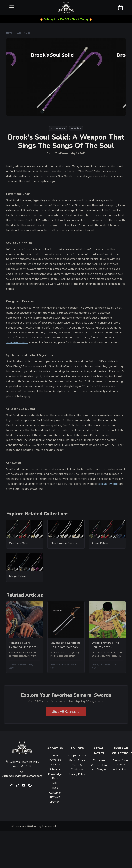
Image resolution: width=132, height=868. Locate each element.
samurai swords (108, 484)
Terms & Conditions (77, 767)
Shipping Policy (77, 756)
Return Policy (77, 760)
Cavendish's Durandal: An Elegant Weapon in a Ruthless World (66, 649)
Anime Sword (121, 769)
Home (9, 33)
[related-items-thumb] (25, 531)
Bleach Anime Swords (64, 545)
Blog (19, 33)
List (28, 33)
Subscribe (55, 769)
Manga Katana (18, 578)
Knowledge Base (55, 776)
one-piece (76, 128)
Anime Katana (100, 545)
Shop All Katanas (66, 714)
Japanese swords (17, 342)
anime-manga (58, 128)
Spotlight (55, 802)
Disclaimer (99, 760)
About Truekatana (55, 758)
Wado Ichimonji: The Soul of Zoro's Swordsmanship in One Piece (107, 651)
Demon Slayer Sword (121, 763)
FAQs (55, 783)
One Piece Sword (20, 545)
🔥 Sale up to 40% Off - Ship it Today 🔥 (66, 19)
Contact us (55, 765)
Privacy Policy (77, 774)
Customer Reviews (55, 795)
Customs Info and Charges (99, 767)
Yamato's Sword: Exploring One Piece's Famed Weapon (24, 649)
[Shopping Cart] (120, 8)
